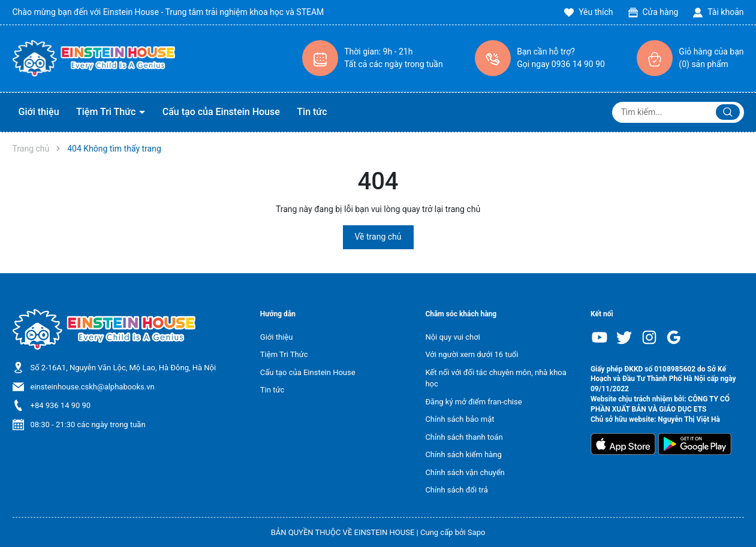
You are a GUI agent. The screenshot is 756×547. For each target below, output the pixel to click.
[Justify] (728, 112)
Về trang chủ (378, 237)
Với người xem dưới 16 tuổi (472, 354)
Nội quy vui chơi (452, 337)
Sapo (477, 532)
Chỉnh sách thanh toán (464, 437)
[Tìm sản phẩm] (678, 112)
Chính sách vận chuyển (465, 472)
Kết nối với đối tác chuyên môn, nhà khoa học (496, 378)
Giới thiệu (39, 112)
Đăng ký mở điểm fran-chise (473, 402)
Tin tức (312, 112)
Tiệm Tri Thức (107, 112)
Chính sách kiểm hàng (463, 454)
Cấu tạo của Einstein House (221, 112)
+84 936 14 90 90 (61, 405)
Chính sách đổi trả (456, 490)
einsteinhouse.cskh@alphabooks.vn (93, 387)
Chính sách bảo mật (460, 419)
